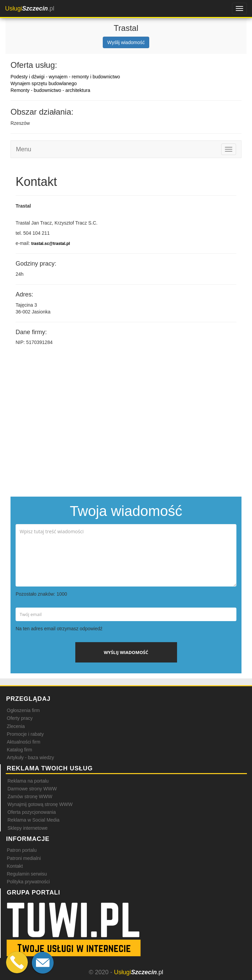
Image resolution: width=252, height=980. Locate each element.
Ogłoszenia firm (23, 710)
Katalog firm (20, 750)
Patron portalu (22, 850)
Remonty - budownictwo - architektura (50, 90)
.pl (30, 8)
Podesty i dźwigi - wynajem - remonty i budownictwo (65, 77)
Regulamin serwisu (27, 874)
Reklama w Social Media (33, 820)
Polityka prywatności (28, 882)
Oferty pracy (20, 718)
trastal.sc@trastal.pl (51, 244)
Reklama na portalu (28, 781)
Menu (24, 149)
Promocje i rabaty (25, 734)
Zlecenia (16, 726)
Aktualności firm (24, 742)
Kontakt (15, 866)
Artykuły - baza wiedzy (30, 757)
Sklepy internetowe (27, 828)
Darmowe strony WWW (32, 789)
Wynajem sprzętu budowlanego (44, 83)
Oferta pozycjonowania (32, 812)
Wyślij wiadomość (126, 42)
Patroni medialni (24, 858)
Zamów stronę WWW (30, 796)
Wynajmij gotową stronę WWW (40, 804)
